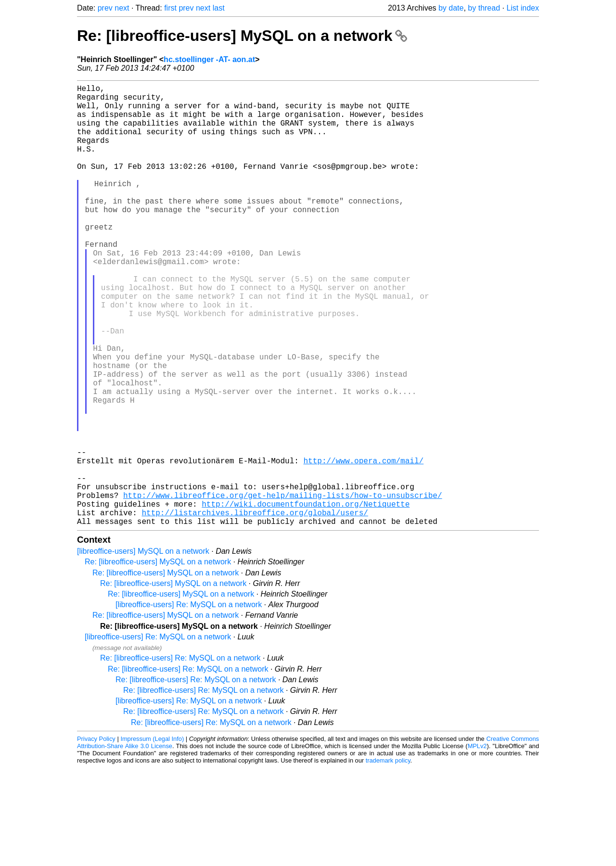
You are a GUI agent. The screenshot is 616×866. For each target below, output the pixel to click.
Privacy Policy (96, 837)
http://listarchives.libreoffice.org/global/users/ (255, 609)
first (170, 8)
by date (451, 8)
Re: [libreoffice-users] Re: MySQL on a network (180, 756)
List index (523, 8)
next (122, 8)
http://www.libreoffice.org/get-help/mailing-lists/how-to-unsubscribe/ (282, 587)
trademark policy (388, 859)
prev (105, 8)
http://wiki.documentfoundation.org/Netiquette (306, 598)
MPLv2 (477, 844)
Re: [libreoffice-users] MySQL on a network (242, 36)
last (219, 8)
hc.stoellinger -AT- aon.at (209, 59)
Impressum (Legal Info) (152, 837)
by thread (484, 8)
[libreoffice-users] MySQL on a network (143, 649)
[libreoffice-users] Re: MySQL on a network (189, 703)
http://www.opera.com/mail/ (363, 545)
